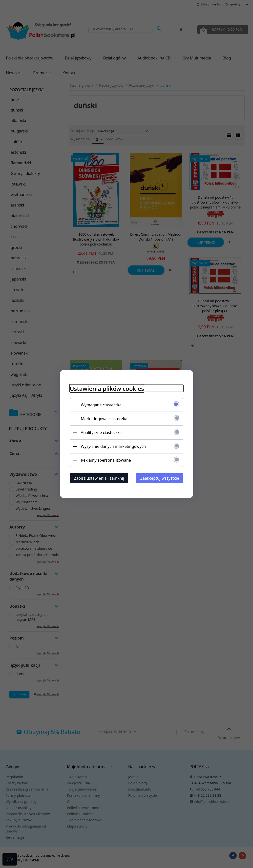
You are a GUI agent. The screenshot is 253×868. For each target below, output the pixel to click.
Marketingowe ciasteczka (104, 419)
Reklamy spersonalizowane (106, 460)
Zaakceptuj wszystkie (160, 478)
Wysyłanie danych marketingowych (113, 446)
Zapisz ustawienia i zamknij (99, 478)
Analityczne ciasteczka (101, 433)
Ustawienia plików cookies (107, 388)
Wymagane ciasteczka (101, 405)
